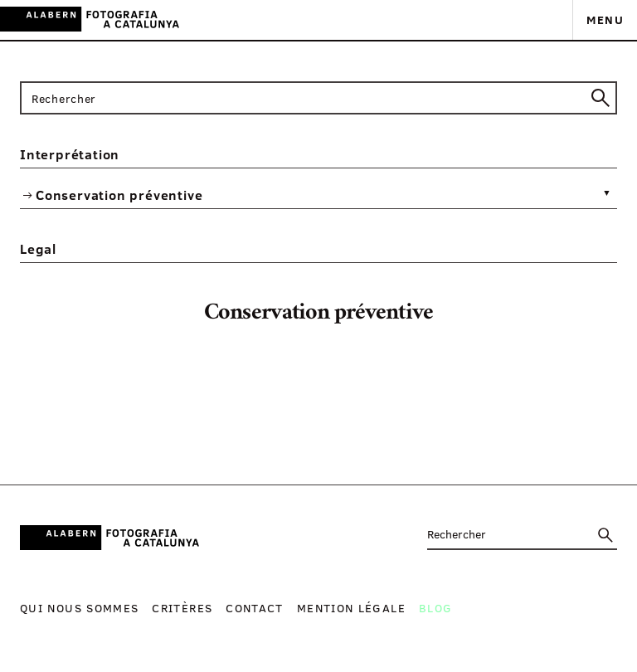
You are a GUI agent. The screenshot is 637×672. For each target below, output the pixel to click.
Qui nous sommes (79, 608)
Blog (435, 608)
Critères (182, 608)
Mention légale (351, 608)
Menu (605, 19)
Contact (255, 608)
